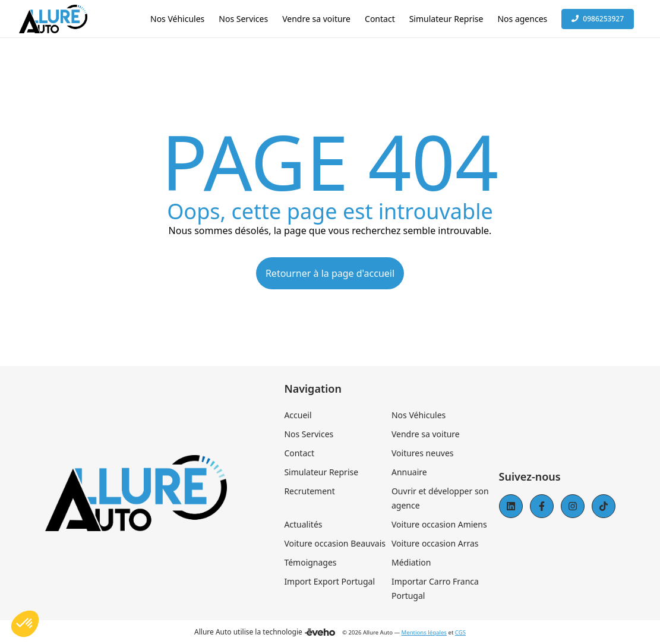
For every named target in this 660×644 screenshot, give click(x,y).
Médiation (411, 562)
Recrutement (309, 491)
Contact (299, 453)
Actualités (303, 524)
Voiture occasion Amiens (439, 524)
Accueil (298, 415)
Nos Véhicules (419, 415)
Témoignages (310, 562)
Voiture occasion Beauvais (335, 543)
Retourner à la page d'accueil (330, 273)
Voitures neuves (423, 453)
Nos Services (309, 434)
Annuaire (409, 472)
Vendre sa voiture (426, 434)
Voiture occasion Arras (435, 543)
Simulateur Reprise (321, 472)
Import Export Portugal (329, 581)
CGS (460, 632)
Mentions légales (424, 632)
